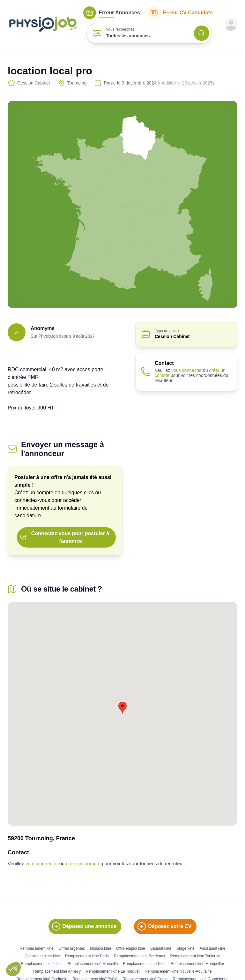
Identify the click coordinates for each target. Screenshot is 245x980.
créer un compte (83, 863)
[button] (13, 969)
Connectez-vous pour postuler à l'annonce (65, 537)
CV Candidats (180, 13)
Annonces (111, 13)
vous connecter (186, 370)
